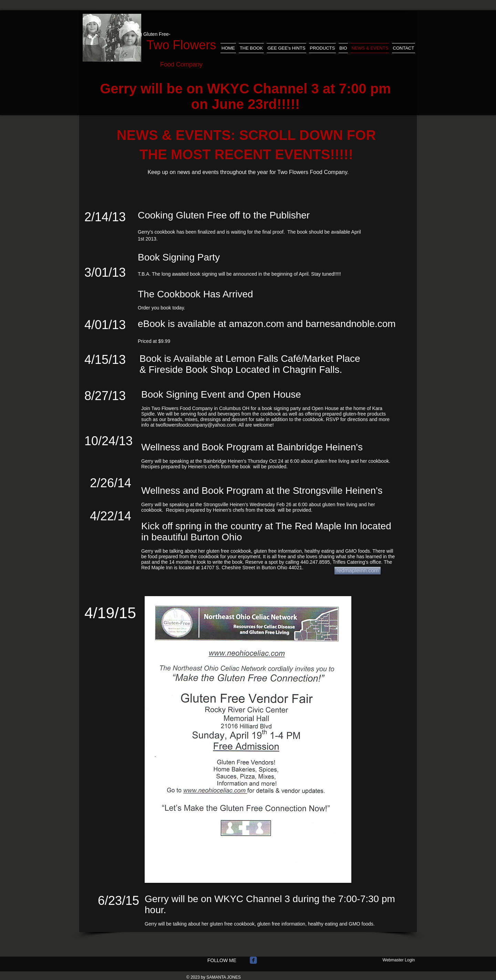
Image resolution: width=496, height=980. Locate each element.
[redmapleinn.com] (358, 571)
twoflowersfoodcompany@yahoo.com (196, 425)
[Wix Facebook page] (253, 960)
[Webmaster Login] (399, 960)
